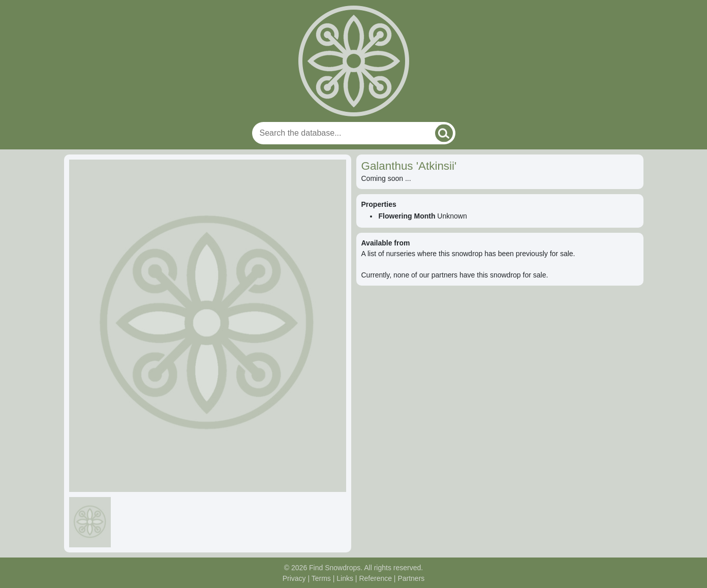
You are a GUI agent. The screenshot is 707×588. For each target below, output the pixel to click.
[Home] (354, 61)
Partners (411, 578)
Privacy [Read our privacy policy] (294, 578)
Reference (375, 578)
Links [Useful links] (345, 578)
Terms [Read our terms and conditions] (321, 578)
